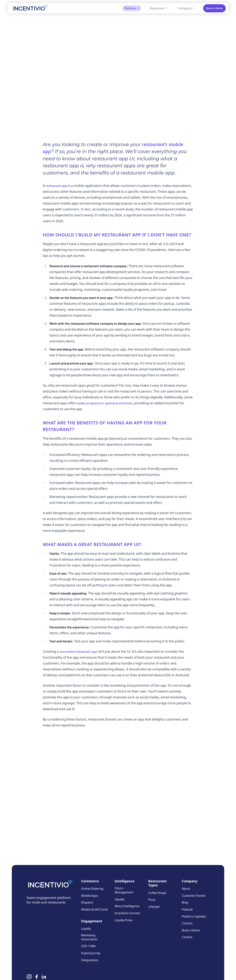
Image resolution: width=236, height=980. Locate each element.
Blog (185, 902)
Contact (187, 923)
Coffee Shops (157, 893)
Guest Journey (91, 953)
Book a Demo (214, 8)
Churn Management (124, 890)
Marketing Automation (89, 937)
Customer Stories (194, 896)
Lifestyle (154, 907)
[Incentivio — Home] (31, 8)
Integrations (90, 960)
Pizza (152, 900)
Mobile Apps (90, 896)
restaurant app (56, 186)
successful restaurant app (78, 651)
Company (186, 8)
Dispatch (87, 902)
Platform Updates (194, 916)
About (186, 889)
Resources (158, 8)
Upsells (120, 899)
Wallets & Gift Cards (94, 909)
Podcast (187, 909)
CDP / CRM (88, 946)
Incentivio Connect (127, 913)
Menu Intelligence (127, 906)
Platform (132, 8)
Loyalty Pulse (124, 920)
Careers (187, 937)
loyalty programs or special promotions (104, 403)
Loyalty (86, 928)
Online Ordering (92, 889)
